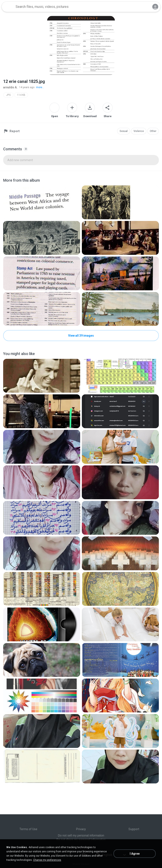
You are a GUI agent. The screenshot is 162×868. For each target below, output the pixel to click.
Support (134, 829)
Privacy (81, 829)
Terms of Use (28, 829)
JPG (8, 95)
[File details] (42, 202)
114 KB (21, 95)
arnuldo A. (10, 87)
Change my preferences (47, 860)
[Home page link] (8, 7)
